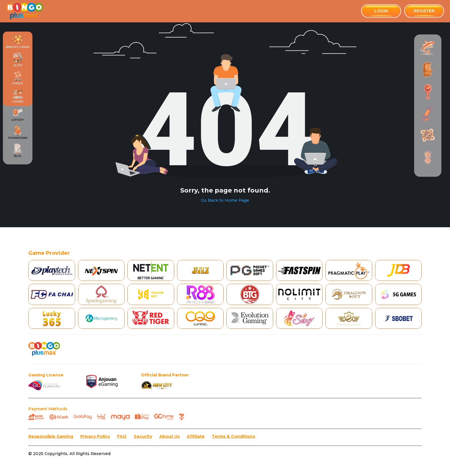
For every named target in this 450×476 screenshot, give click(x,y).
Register (424, 11)
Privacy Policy (95, 437)
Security (143, 437)
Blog (18, 151)
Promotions (18, 133)
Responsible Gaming (51, 437)
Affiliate (196, 437)
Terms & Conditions (233, 437)
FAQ (122, 437)
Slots (18, 60)
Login (381, 11)
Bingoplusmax (18, 42)
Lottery (18, 114)
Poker (18, 78)
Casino (18, 96)
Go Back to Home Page (225, 200)
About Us (169, 437)
